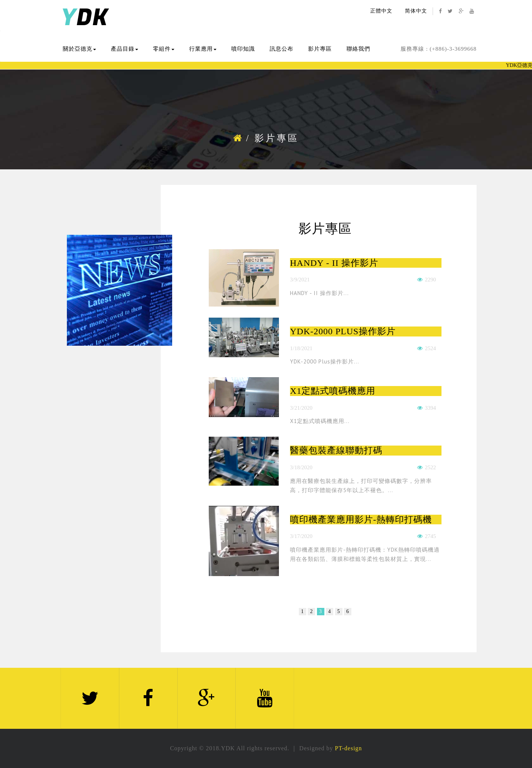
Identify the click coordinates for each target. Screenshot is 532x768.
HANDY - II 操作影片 (334, 263)
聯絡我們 (358, 49)
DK (84, 18)
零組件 (164, 49)
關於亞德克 (79, 49)
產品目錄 (125, 49)
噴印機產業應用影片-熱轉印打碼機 (361, 520)
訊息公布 (282, 49)
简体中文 (416, 11)
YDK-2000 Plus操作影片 (343, 331)
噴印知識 (243, 49)
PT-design (349, 748)
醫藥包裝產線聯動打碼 (336, 450)
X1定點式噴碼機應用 (333, 391)
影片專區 (320, 49)
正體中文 (381, 11)
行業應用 (203, 49)
